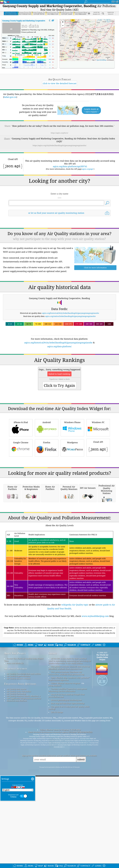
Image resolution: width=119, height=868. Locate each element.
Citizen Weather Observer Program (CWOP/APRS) (60, 828)
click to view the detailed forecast (60, 83)
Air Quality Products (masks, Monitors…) (23, 794)
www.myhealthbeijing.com (95, 714)
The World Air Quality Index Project (102, 755)
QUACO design (57, 810)
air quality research (16, 766)
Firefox (47, 480)
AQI (29, 21)
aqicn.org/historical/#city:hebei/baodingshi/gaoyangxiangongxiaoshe (71, 313)
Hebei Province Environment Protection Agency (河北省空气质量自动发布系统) (60, 830)
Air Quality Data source (16, 787)
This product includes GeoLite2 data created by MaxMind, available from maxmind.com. (69, 766)
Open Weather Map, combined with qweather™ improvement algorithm (69, 777)
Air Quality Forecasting (16, 792)
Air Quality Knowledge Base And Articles (24, 772)
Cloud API (98, 480)
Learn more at (91, 110)
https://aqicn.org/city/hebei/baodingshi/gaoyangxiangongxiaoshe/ (59, 145)
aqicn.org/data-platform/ (59, 346)
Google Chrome (21, 480)
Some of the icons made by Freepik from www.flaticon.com (67, 794)
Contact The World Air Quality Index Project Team (24, 758)
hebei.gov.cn (10, 97)
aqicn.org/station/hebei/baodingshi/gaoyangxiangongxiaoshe (70, 316)
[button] (79, 47)
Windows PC (98, 460)
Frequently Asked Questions (20, 782)
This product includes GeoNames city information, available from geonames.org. (66, 771)
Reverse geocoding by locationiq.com (66, 798)
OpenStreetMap (101, 60)
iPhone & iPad (21, 460)
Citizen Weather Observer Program (65, 781)
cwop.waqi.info (55, 783)
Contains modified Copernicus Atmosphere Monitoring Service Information (68, 788)
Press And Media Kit (15, 761)
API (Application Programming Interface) (24, 796)
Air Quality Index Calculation (19, 789)
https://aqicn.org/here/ (59, 133)
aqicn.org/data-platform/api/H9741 (70, 166)
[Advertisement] (60, 368)
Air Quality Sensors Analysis (18, 776)
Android (47, 460)
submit (81, 857)
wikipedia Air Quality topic (75, 703)
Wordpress (72, 480)
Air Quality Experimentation (18, 774)
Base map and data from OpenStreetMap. (68, 801)
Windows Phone (72, 460)
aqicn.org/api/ (88, 169)
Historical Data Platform (17, 799)
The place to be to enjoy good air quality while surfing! (69, 806)
